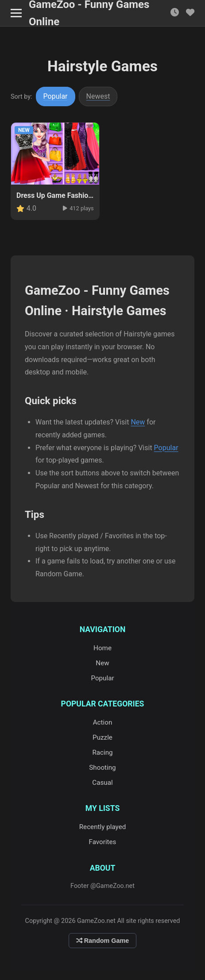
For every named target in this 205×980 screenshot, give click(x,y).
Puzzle (102, 737)
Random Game (103, 941)
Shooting (102, 768)
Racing (102, 752)
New (138, 422)
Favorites (103, 842)
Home (102, 648)
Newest (98, 96)
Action (103, 722)
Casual (102, 783)
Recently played (103, 827)
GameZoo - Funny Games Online (89, 13)
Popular (56, 96)
